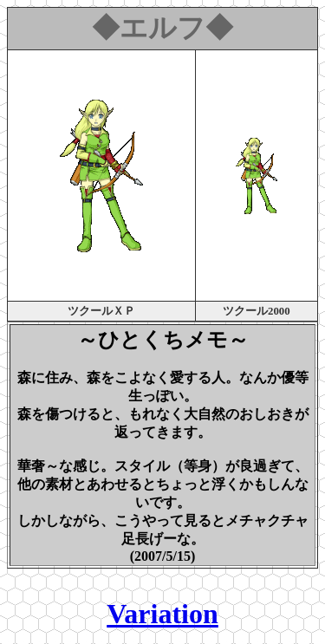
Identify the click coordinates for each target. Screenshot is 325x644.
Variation (162, 614)
